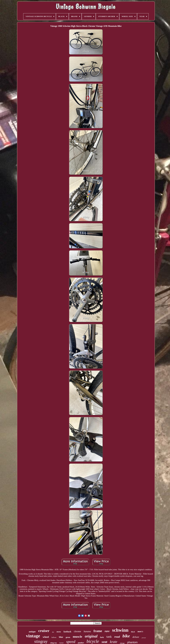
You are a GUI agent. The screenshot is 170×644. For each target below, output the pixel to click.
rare (107, 631)
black (133, 632)
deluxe (136, 637)
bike (126, 636)
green (68, 637)
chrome (77, 631)
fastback (67, 632)
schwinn (120, 630)
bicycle (93, 641)
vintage (33, 636)
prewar (144, 638)
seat (104, 642)
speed (71, 642)
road (117, 637)
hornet (62, 643)
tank (109, 637)
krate (113, 642)
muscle (77, 637)
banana (87, 631)
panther (81, 643)
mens (59, 632)
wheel (46, 637)
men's (140, 631)
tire (53, 632)
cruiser (44, 631)
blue (61, 637)
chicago (122, 643)
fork (102, 637)
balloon (54, 637)
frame (98, 631)
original (91, 636)
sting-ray (54, 643)
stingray (41, 641)
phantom (132, 642)
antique (32, 632)
